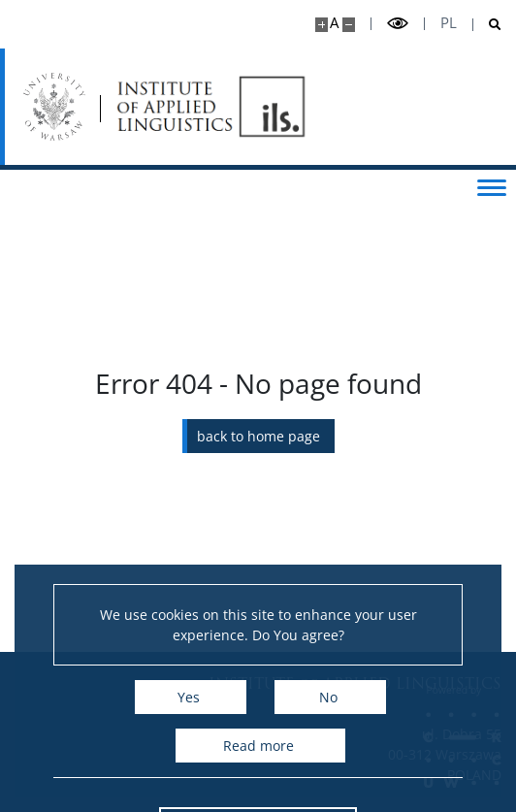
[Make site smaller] (349, 25)
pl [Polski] (449, 23)
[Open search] (487, 25)
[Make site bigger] (322, 25)
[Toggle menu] (492, 186)
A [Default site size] (334, 23)
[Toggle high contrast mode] (398, 24)
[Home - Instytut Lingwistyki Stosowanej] (213, 107)
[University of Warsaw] (56, 107)
